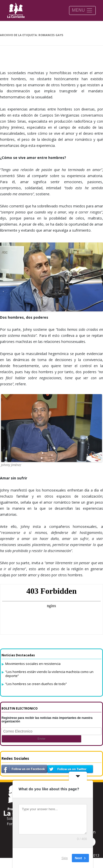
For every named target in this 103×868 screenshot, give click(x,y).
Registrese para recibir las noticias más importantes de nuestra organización (47, 720)
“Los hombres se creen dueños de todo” (36, 684)
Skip (65, 858)
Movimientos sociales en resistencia (33, 664)
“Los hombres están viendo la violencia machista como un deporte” (49, 674)
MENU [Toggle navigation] (82, 10)
